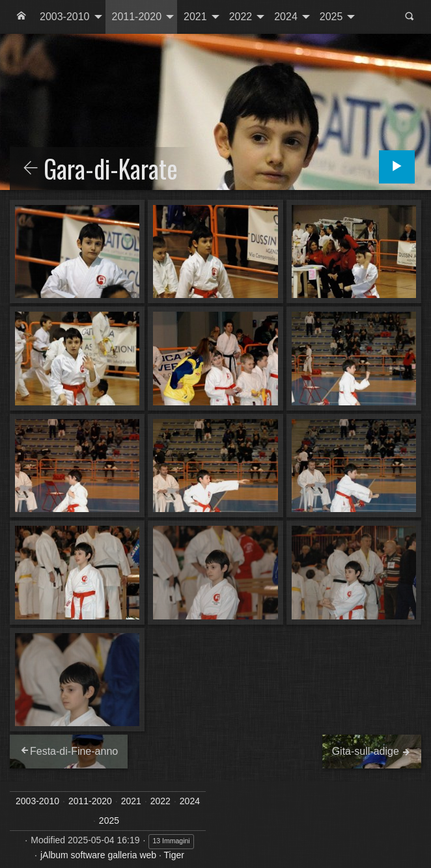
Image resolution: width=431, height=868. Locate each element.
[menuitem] (21, 17)
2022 (241, 17)
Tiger (174, 855)
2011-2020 (137, 17)
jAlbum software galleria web (98, 855)
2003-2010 (65, 17)
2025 (331, 17)
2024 (286, 17)
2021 (195, 17)
